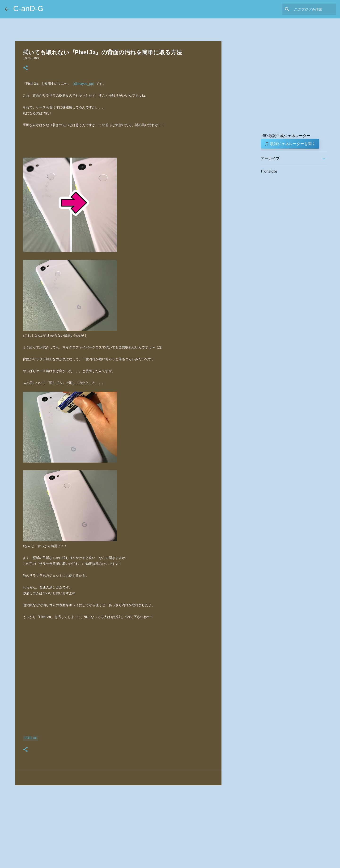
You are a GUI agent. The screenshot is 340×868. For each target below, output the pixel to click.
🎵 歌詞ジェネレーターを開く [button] (290, 144)
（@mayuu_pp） (84, 84)
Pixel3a (30, 738)
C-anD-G (28, 9)
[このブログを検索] (311, 9)
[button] (25, 68)
